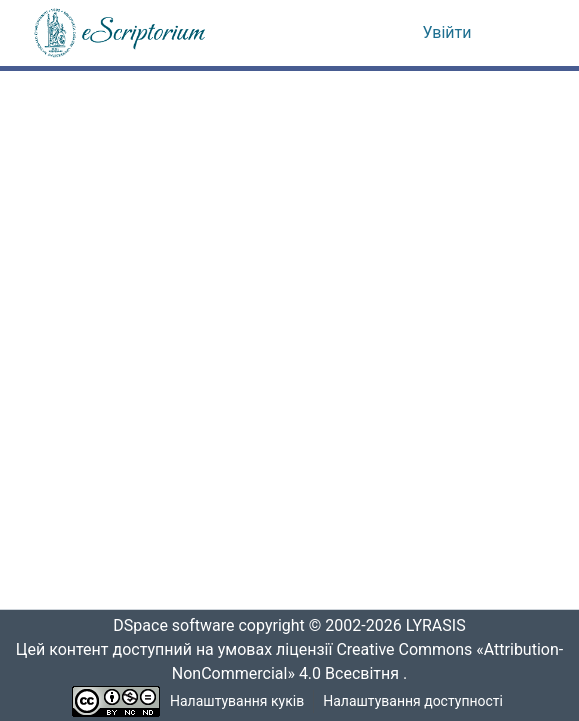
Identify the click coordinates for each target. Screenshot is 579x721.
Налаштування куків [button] (237, 701)
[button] (121, 33)
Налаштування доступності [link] (413, 701)
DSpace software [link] (168, 626)
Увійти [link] (447, 33)
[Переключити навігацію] (520, 33)
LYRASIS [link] (441, 626)
